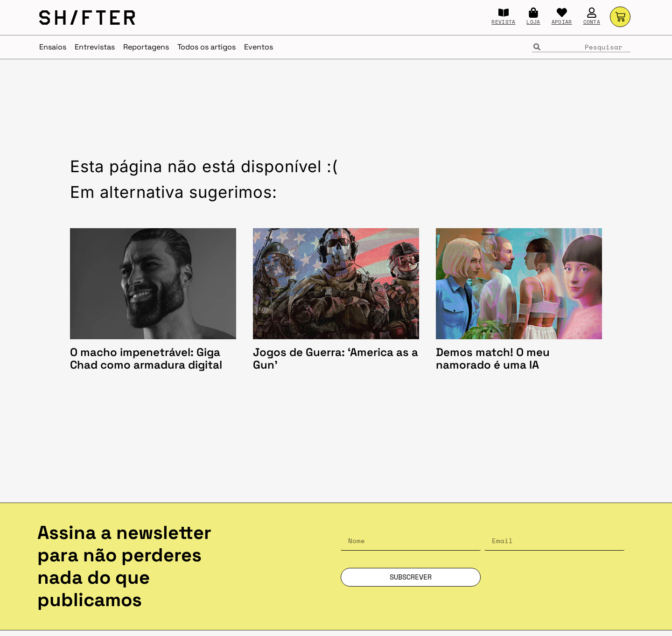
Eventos (259, 47)
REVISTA (503, 22)
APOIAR (562, 22)
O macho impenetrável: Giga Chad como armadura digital (147, 359)
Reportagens (146, 47)
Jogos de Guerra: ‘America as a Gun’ (336, 359)
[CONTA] (592, 13)
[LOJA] (533, 13)
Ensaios (53, 47)
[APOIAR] (562, 13)
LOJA (533, 22)
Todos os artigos (206, 47)
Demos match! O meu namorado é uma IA (493, 359)
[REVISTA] (504, 13)
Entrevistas (95, 47)
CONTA (592, 22)
